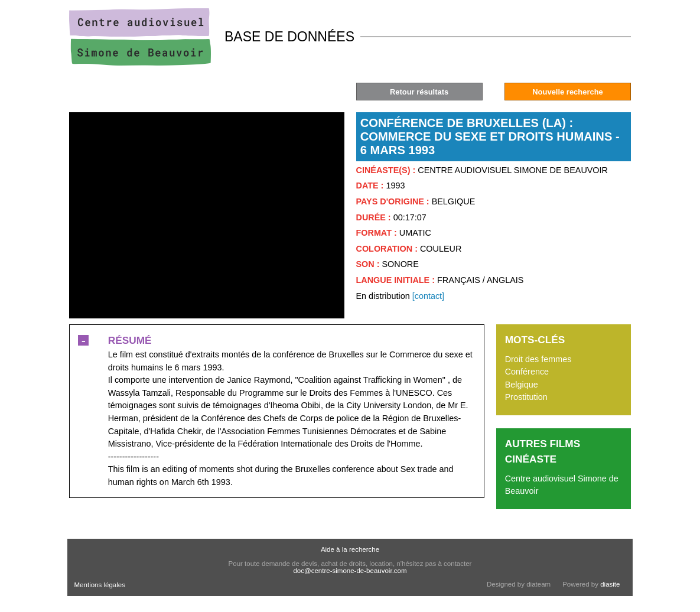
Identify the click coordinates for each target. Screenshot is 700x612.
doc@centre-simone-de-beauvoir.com (350, 571)
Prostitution (526, 397)
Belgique (522, 385)
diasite (610, 584)
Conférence (527, 372)
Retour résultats (419, 92)
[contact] (428, 296)
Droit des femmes (538, 359)
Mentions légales (100, 585)
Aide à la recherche (350, 549)
